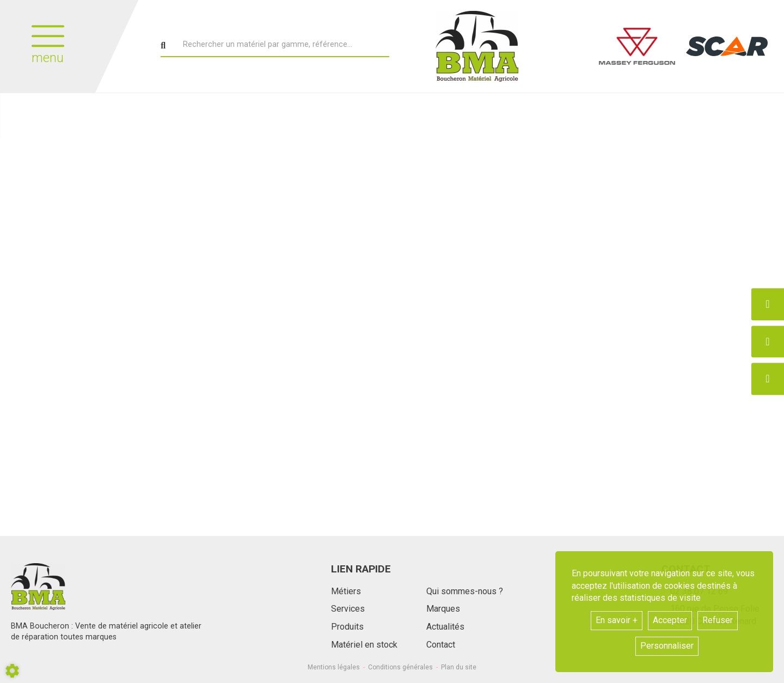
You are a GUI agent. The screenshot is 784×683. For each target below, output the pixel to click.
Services (348, 609)
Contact (441, 645)
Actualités (445, 627)
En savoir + (617, 620)
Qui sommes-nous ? (465, 591)
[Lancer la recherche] (163, 46)
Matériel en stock (364, 645)
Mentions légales (334, 667)
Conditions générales (400, 667)
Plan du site (459, 667)
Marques (443, 609)
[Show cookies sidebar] (12, 671)
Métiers (346, 591)
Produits (347, 627)
